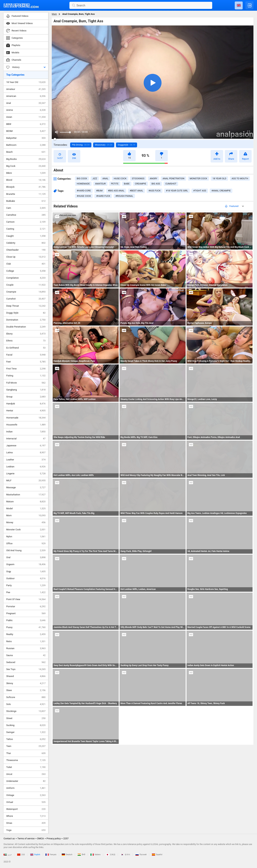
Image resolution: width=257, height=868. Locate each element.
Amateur (26, 89)
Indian (26, 432)
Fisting (26, 376)
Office (26, 544)
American (26, 96)
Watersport (26, 809)
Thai (26, 753)
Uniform (26, 788)
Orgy (26, 572)
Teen (26, 746)
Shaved (26, 676)
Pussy (26, 627)
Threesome (26, 760)
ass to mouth (240, 178)
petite (115, 184)
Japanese (26, 446)
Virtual (26, 802)
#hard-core (84, 191)
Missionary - (104, 145)
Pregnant (26, 613)
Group (26, 397)
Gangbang (26, 390)
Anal (26, 103)
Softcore (26, 697)
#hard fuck (103, 196)
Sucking (26, 725)
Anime (26, 110)
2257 (66, 838)
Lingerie (26, 474)
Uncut (26, 774)
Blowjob (26, 187)
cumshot (171, 184)
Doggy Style (26, 313)
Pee (26, 592)
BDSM (26, 131)
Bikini (26, 173)
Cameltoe (26, 215)
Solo (26, 704)
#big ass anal (116, 191)
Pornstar (26, 606)
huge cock (120, 178)
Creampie (26, 292)
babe (127, 184)
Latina (26, 453)
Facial (26, 355)
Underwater (26, 781)
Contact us (9, 838)
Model (26, 509)
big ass (156, 184)
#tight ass (200, 191)
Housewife (26, 425)
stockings (138, 178)
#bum (99, 191)
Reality (26, 634)
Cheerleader (26, 250)
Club (26, 264)
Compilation (26, 278)
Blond (26, 180)
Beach (26, 152)
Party (26, 585)
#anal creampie (221, 191)
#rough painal (124, 196)
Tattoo (26, 739)
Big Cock (26, 166)
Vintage (26, 795)
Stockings (26, 711)
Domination (26, 320)
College (26, 271)
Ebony (26, 334)
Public (26, 620)
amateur (100, 184)
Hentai (26, 411)
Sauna (26, 655)
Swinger (26, 732)
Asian (26, 117)
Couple (26, 285)
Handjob (26, 404)
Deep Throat (26, 306)
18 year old (219, 178)
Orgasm (26, 564)
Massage (26, 488)
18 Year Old (26, 82)
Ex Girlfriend (26, 348)
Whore (26, 816)
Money (26, 522)
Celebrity (26, 243)
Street (26, 718)
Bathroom (26, 145)
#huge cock (84, 196)
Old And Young (26, 550)
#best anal (136, 191)
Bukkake (26, 201)
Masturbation (26, 495)
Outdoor (26, 578)
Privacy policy (54, 838)
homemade (83, 184)
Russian (26, 648)
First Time (26, 369)
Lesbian (26, 467)
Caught (26, 236)
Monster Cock (26, 530)
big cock (82, 178)
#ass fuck (154, 191)
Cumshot (26, 299)
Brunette (26, 194)
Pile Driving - (81, 145)
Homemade (26, 418)
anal (105, 178)
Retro (26, 641)
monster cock (198, 178)
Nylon (26, 537)
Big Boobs (26, 159)
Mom (26, 516)
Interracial (26, 439)
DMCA (41, 838)
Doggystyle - (127, 145)
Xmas (26, 823)
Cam (26, 208)
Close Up (26, 257)
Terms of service (26, 838)
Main (54, 14)
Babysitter (26, 138)
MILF (26, 481)
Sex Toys (26, 669)
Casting (26, 229)
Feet (26, 362)
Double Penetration (26, 327)
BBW (26, 124)
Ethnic (26, 341)
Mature (26, 502)
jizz (95, 178)
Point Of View (26, 599)
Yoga (26, 830)
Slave (26, 690)
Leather (26, 460)
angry (153, 178)
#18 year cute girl (177, 191)
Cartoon (26, 222)
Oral (26, 557)
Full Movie (26, 383)
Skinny (26, 683)
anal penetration (173, 178)
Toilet (26, 767)
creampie (141, 184)
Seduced (26, 662)
